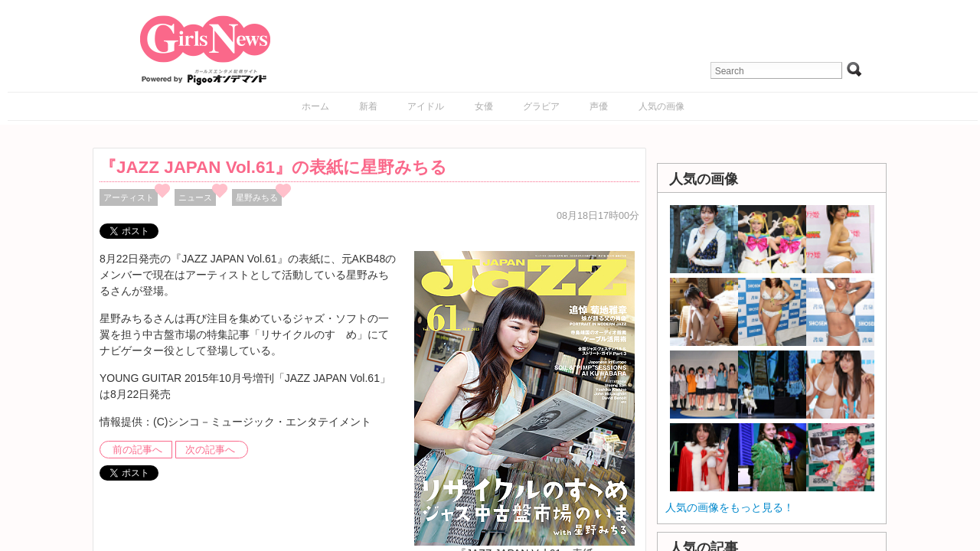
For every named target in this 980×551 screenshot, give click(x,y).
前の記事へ (137, 450)
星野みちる (257, 197)
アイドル (426, 106)
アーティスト (129, 197)
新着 (368, 106)
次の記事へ (210, 450)
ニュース (195, 197)
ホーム (315, 106)
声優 (599, 106)
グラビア (541, 106)
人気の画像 (661, 106)
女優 (484, 106)
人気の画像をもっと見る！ (730, 507)
